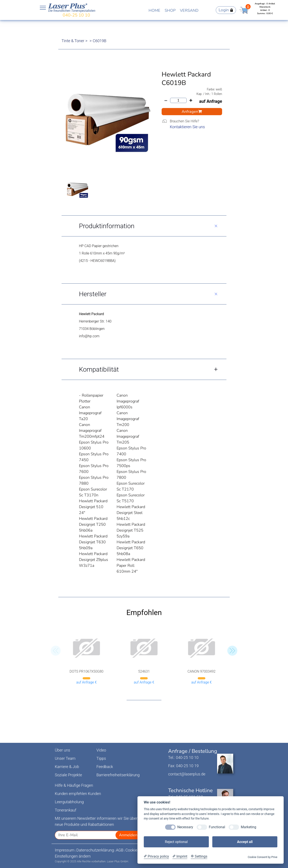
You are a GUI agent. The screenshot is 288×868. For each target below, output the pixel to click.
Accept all (245, 842)
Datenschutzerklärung (95, 850)
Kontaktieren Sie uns (187, 127)
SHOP (170, 10)
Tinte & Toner (73, 41)
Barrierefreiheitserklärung (118, 775)
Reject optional (176, 842)
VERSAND (189, 10)
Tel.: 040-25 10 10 (183, 757)
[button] (232, 651)
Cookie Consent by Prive (263, 857)
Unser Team (65, 758)
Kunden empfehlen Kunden (78, 794)
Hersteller (93, 294)
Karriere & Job (67, 767)
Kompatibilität (99, 369)
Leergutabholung (69, 802)
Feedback (105, 767)
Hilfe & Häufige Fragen (74, 785)
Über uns (62, 750)
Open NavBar (43, 8)
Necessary (185, 827)
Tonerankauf (66, 810)
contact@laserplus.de (187, 774)
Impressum (65, 850)
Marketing (249, 827)
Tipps (101, 758)
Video (101, 750)
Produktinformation (107, 226)
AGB (120, 850)
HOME (154, 10)
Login (226, 10)
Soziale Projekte (68, 775)
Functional (217, 827)
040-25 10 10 (76, 15)
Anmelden (128, 835)
